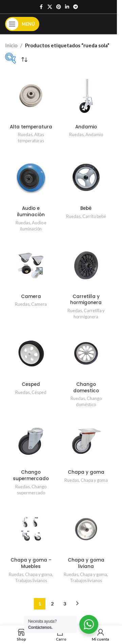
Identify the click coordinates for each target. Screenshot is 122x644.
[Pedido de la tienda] (24, 60)
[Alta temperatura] (31, 96)
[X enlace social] (50, 7)
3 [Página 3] (65, 604)
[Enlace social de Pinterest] (59, 7)
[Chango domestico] (86, 353)
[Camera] (31, 265)
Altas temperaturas (31, 138)
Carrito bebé (94, 216)
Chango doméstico (89, 401)
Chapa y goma (86, 472)
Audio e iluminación (31, 212)
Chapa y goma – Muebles (31, 563)
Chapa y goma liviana (86, 563)
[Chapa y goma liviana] (86, 529)
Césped (39, 392)
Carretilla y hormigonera (86, 300)
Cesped (31, 384)
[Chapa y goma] (86, 441)
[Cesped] (31, 353)
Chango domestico (86, 388)
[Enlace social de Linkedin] (67, 7)
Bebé (86, 208)
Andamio (86, 127)
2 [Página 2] (52, 604)
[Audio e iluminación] (31, 177)
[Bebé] (86, 177)
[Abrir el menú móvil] (22, 24)
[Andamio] (86, 96)
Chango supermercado (31, 475)
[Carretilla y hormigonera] (86, 265)
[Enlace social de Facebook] (41, 7)
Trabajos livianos (31, 580)
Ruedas (25, 134)
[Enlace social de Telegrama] (76, 7)
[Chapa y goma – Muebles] (31, 529)
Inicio (11, 45)
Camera (31, 296)
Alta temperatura (31, 127)
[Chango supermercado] (31, 441)
